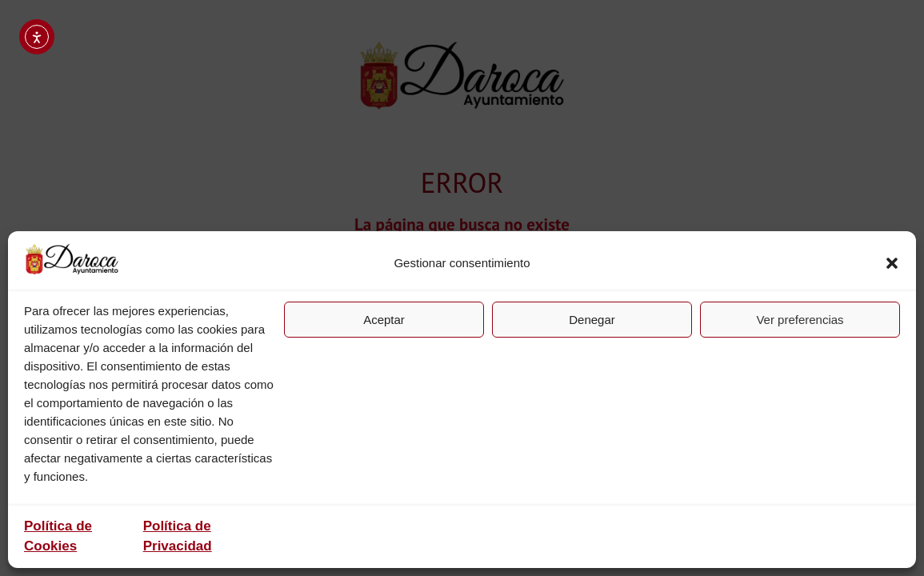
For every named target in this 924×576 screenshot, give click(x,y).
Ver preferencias (800, 320)
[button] (892, 263)
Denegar (592, 320)
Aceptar (384, 320)
